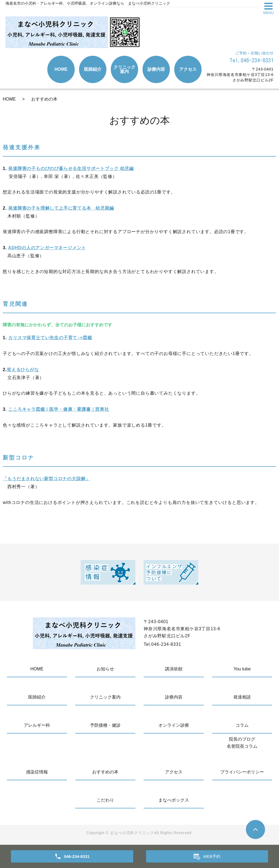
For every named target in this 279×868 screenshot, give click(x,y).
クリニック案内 (124, 69)
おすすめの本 (105, 772)
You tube (242, 669)
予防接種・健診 (105, 725)
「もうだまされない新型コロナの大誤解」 (46, 479)
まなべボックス (174, 800)
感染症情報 (37, 772)
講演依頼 (174, 669)
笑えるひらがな (23, 370)
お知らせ (105, 669)
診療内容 (156, 69)
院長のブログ (242, 739)
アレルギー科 (37, 725)
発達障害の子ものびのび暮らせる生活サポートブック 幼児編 (71, 168)
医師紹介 (93, 69)
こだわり (105, 800)
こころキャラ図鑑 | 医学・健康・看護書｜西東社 (59, 409)
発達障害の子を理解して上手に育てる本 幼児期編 (61, 208)
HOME (61, 69)
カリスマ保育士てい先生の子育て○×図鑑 (50, 338)
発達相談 (242, 697)
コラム (242, 725)
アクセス (188, 69)
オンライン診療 (174, 725)
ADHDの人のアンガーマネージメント (47, 248)
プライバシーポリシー (242, 772)
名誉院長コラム (242, 746)
